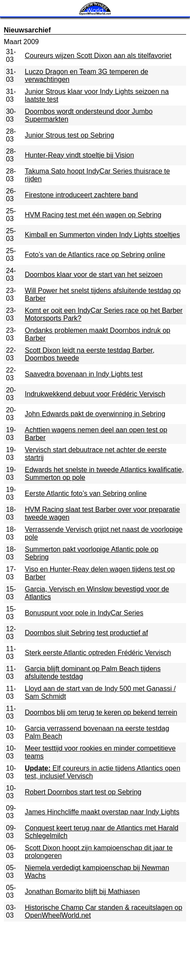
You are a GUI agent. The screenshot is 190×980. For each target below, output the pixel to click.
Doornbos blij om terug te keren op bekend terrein (101, 712)
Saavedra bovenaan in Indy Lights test (84, 374)
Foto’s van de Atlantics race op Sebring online (95, 255)
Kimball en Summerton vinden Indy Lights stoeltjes (102, 235)
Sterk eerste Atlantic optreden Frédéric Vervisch (98, 653)
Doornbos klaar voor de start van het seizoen (93, 275)
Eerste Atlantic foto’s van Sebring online (86, 493)
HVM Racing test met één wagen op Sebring (93, 215)
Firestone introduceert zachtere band (81, 195)
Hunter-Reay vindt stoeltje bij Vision (79, 155)
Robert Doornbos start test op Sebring (83, 792)
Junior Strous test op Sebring (69, 135)
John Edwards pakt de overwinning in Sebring (95, 414)
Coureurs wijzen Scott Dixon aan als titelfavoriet (98, 56)
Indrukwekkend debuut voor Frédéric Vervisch (95, 394)
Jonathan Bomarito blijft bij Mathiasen (82, 892)
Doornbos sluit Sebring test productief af (86, 633)
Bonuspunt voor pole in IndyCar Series (84, 613)
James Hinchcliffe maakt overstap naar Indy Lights (102, 812)
